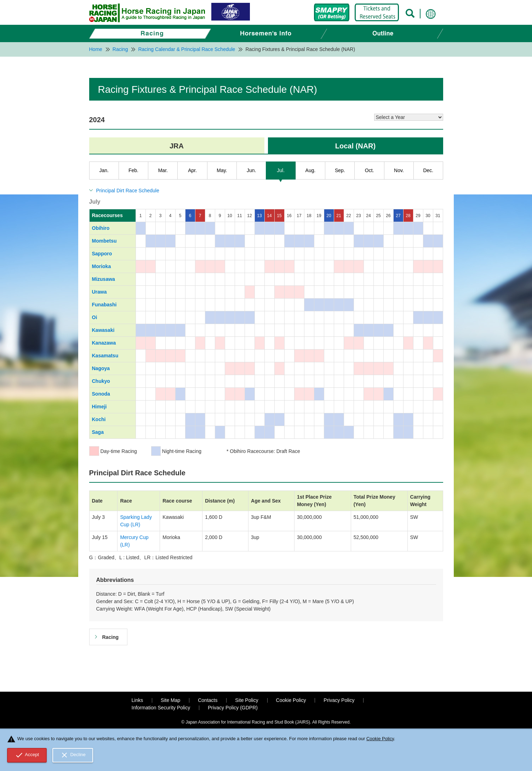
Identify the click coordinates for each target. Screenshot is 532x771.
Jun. (251, 170)
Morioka (102, 266)
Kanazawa (104, 343)
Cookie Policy (291, 700)
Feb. (133, 170)
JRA (177, 146)
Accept (27, 755)
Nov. (399, 170)
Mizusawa (104, 279)
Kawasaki (103, 330)
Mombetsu (104, 241)
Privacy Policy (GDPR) (233, 708)
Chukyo (101, 381)
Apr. (192, 170)
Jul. (281, 170)
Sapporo (102, 254)
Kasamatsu (105, 356)
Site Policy (247, 700)
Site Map (170, 700)
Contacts (208, 700)
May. (222, 170)
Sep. (340, 170)
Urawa (99, 292)
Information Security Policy (161, 708)
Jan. (104, 170)
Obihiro (101, 228)
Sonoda (101, 394)
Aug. (311, 170)
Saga (98, 432)
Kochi (99, 419)
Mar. (163, 170)
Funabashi (104, 305)
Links (138, 700)
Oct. (370, 170)
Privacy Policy (339, 700)
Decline (73, 755)
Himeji (99, 407)
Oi (95, 317)
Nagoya (101, 368)
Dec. (428, 170)
